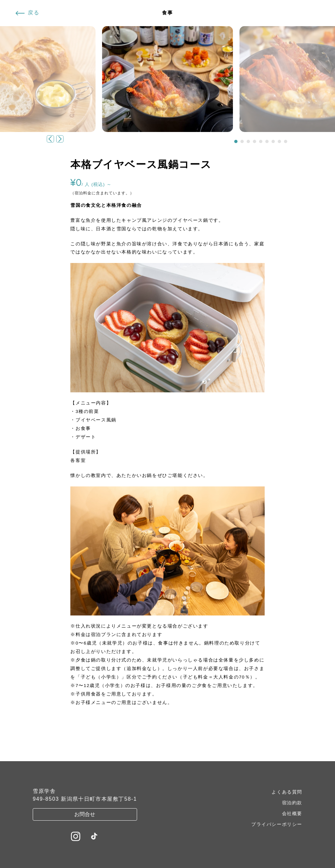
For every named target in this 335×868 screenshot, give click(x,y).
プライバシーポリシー (277, 824)
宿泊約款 (292, 803)
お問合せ (85, 814)
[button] (236, 141)
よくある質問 (287, 792)
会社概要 (292, 813)
